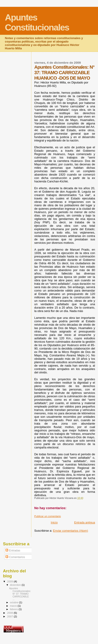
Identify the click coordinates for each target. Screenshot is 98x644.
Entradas (13, 551)
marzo (14, 606)
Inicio (54, 522)
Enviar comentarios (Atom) (70, 531)
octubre (15, 602)
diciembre (16, 585)
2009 (10, 581)
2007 (10, 616)
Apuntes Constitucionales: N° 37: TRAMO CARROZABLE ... (20, 594)
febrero (14, 609)
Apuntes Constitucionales (37, 22)
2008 (10, 613)
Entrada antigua (85, 522)
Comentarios (15, 557)
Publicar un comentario (48, 516)
